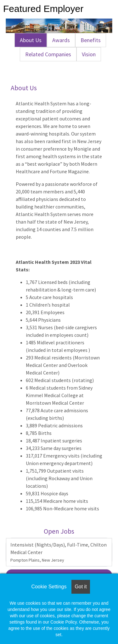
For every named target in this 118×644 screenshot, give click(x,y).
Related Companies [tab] (48, 54)
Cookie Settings (49, 587)
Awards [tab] (61, 40)
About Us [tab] (31, 40)
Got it (81, 587)
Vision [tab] (89, 54)
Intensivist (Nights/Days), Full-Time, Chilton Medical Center (59, 552)
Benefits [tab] (91, 40)
